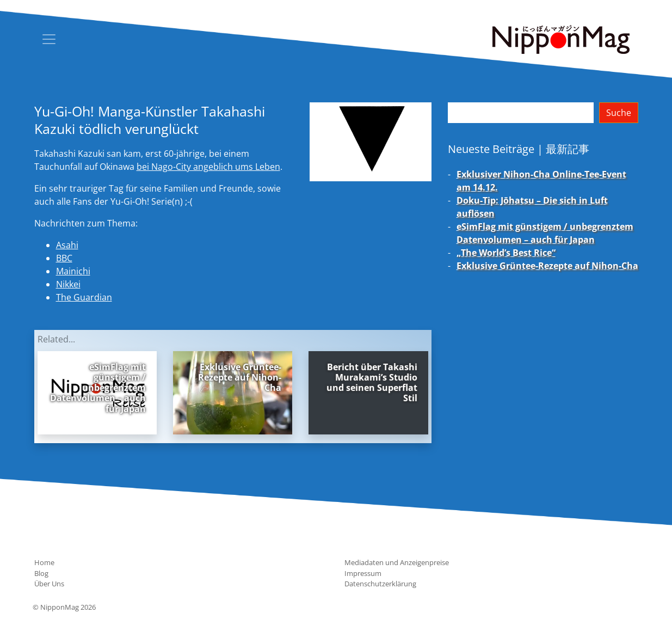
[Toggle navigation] (49, 39)
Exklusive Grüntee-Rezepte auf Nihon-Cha (547, 266)
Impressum (363, 573)
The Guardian (84, 297)
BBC (64, 258)
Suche (619, 113)
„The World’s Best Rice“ (506, 253)
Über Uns (49, 584)
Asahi (67, 245)
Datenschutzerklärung (380, 584)
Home (44, 562)
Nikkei (68, 284)
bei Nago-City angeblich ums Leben (208, 167)
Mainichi (73, 271)
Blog (41, 573)
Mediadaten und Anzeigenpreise (397, 562)
